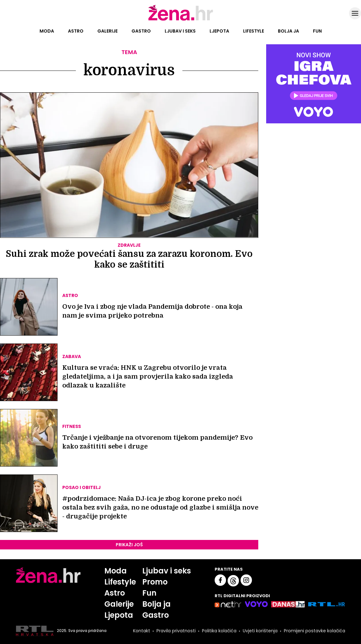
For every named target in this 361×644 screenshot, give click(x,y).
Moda (47, 31)
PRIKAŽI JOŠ (129, 545)
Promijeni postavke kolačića (315, 631)
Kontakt (142, 631)
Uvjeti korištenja (260, 631)
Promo (155, 582)
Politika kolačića (219, 631)
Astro (76, 31)
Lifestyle (254, 31)
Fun (317, 31)
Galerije (107, 31)
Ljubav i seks (180, 31)
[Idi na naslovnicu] (181, 20)
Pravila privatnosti (176, 631)
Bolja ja (288, 31)
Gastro (141, 31)
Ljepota (219, 31)
